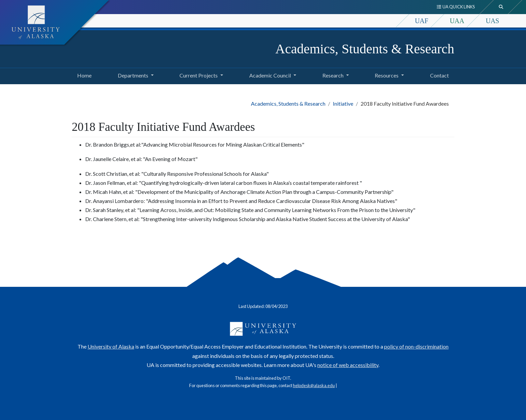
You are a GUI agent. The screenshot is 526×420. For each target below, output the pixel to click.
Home (83, 74)
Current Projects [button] (199, 75)
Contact (438, 74)
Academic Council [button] (270, 75)
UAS (492, 21)
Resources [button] (387, 75)
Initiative (343, 103)
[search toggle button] (501, 7)
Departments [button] (133, 75)
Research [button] (333, 75)
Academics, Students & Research (365, 49)
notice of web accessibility (348, 365)
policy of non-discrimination (416, 346)
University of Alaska (111, 346)
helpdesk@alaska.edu (314, 385)
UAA (457, 21)
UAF (422, 21)
